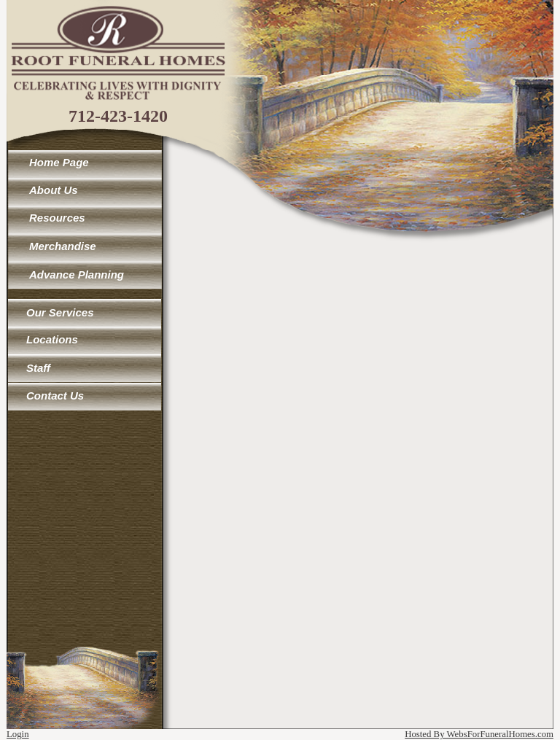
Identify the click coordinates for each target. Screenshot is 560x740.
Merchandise (63, 246)
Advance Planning (77, 274)
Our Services (60, 312)
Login (18, 734)
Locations (52, 339)
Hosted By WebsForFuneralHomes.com (479, 734)
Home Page (59, 162)
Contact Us (55, 396)
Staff (38, 368)
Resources (57, 218)
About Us (54, 190)
